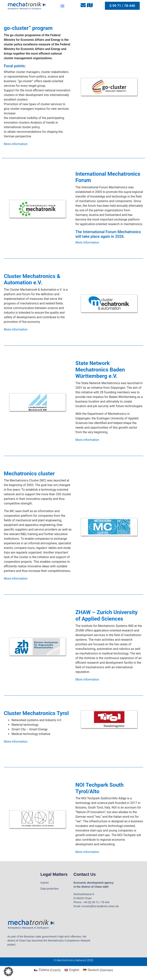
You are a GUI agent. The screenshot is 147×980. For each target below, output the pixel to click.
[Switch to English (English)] (72, 970)
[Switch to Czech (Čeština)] (47, 970)
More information (16, 144)
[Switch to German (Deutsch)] (98, 970)
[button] (62, 6)
